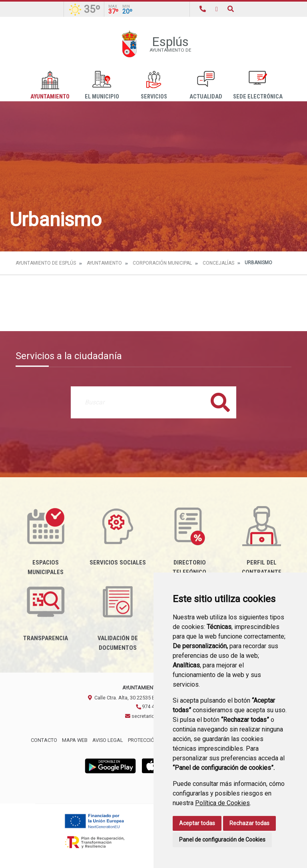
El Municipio (102, 85)
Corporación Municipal (162, 263)
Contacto (44, 740)
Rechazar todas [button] (249, 823)
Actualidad (206, 85)
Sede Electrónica (258, 85)
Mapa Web (75, 740)
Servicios (154, 85)
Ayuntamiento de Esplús (46, 263)
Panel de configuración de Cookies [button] (222, 840)
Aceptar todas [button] (197, 823)
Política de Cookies (222, 803)
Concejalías (218, 263)
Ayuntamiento (50, 85)
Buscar (220, 402)
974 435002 (152, 706)
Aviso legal (108, 740)
